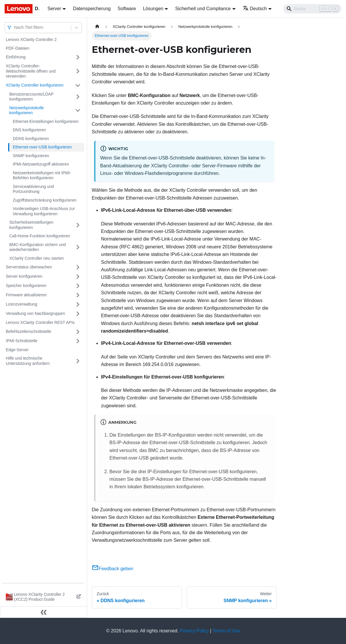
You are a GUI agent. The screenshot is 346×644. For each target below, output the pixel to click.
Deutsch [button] (255, 9)
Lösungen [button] (153, 9)
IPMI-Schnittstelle (22, 341)
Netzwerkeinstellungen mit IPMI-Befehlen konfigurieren (42, 175)
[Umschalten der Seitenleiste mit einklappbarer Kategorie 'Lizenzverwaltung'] (78, 304)
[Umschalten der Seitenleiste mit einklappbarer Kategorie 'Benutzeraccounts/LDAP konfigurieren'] (78, 97)
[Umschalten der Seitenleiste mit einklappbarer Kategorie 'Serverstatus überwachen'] (78, 267)
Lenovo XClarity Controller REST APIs (40, 322)
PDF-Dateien (18, 48)
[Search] (312, 9)
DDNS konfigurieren (31, 139)
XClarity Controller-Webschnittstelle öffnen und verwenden (31, 71)
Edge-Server (17, 350)
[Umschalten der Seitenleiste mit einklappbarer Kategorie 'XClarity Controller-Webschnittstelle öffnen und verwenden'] (78, 71)
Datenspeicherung (92, 9)
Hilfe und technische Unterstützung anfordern (28, 361)
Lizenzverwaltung (21, 304)
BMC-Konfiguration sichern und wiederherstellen (38, 247)
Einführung (16, 57)
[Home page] (97, 27)
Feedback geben (112, 569)
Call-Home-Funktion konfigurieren (40, 236)
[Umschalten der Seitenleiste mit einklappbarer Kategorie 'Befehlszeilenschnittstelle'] (78, 332)
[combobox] (15, 27)
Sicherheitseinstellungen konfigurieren (31, 225)
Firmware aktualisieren (26, 295)
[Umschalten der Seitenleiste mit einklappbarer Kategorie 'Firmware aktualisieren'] (78, 295)
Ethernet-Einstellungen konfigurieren (46, 121)
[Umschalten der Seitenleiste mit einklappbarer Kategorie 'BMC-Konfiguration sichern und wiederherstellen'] (78, 247)
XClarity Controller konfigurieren (35, 85)
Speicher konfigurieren (26, 286)
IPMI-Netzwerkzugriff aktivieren (41, 164)
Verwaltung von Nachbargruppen (35, 313)
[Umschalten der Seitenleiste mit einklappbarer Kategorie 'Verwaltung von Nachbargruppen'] (78, 314)
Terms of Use (226, 631)
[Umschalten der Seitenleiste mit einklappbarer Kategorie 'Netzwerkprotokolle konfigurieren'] (78, 111)
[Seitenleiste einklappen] (44, 612)
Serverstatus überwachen (29, 267)
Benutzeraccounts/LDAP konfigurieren (31, 97)
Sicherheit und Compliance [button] (203, 9)
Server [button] (54, 9)
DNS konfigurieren (29, 130)
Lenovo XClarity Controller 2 (31, 40)
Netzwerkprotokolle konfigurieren (27, 110)
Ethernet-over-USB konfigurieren (42, 147)
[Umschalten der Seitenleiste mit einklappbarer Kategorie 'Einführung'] (78, 57)
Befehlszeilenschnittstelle (28, 331)
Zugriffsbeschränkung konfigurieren (45, 200)
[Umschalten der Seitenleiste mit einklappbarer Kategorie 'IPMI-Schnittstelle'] (78, 341)
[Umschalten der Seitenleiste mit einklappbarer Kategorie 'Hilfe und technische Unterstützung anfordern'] (78, 361)
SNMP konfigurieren (31, 156)
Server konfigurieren (24, 276)
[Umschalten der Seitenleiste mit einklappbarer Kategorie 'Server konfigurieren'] (78, 277)
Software (127, 9)
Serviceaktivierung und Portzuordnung (33, 189)
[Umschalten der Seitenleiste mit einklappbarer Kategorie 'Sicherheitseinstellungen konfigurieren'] (78, 225)
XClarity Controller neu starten (37, 258)
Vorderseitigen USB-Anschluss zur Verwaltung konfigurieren (44, 211)
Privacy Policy (194, 631)
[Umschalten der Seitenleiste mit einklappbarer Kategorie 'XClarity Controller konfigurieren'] (78, 85)
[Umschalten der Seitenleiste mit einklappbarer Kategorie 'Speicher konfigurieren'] (78, 286)
